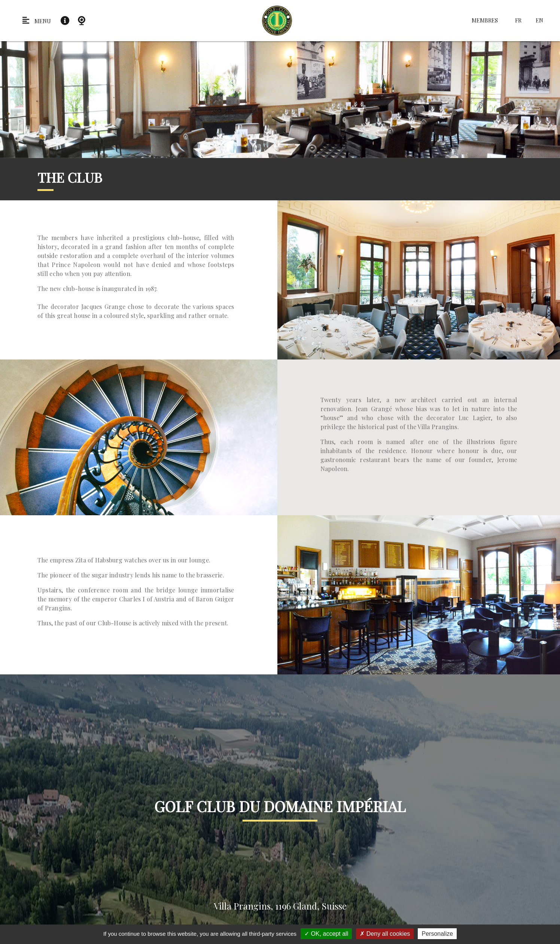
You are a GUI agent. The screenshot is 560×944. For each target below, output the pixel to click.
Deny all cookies (385, 934)
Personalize (437, 934)
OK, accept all (326, 934)
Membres (485, 20)
